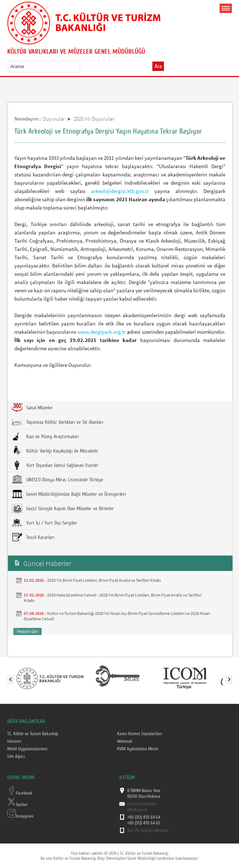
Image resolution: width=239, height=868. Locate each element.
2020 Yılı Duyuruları (94, 119)
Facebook (20, 793)
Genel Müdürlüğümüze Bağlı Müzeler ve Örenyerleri (69, 494)
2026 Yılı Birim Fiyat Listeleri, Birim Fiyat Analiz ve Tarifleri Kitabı (104, 580)
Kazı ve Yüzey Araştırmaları (45, 436)
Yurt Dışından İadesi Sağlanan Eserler (55, 465)
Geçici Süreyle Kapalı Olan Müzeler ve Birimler (63, 508)
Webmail (125, 741)
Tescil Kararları (33, 537)
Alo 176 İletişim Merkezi (148, 831)
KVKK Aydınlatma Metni (138, 749)
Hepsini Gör (27, 631)
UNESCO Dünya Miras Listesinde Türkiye (57, 480)
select (82, 66)
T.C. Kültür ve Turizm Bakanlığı (33, 734)
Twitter (17, 805)
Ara (158, 66)
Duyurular (54, 119)
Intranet (14, 741)
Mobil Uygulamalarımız (27, 749)
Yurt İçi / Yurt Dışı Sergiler (44, 523)
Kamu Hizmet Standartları (140, 734)
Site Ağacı (16, 756)
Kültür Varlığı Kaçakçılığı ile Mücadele (55, 451)
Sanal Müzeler (32, 408)
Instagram (20, 816)
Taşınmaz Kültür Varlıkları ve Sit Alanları (57, 422)
